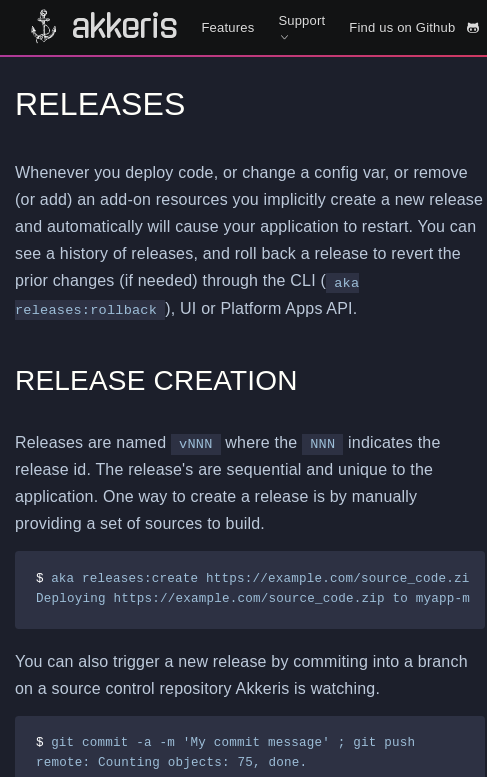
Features (227, 27)
